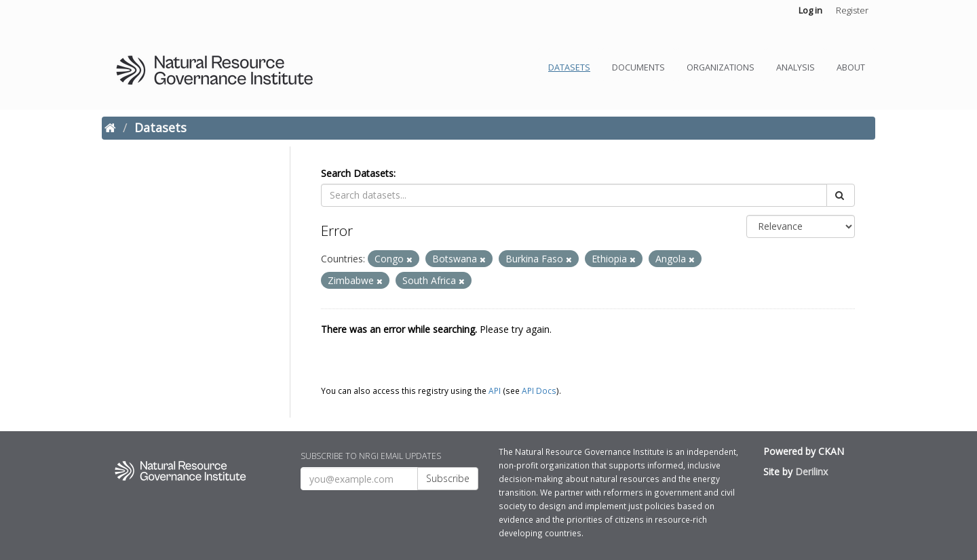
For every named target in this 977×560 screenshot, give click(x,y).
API (495, 391)
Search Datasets (357, 173)
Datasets (569, 67)
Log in (810, 10)
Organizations (721, 67)
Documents (638, 67)
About (851, 67)
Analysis (796, 67)
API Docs (539, 391)
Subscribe (448, 478)
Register (852, 10)
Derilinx (811, 472)
